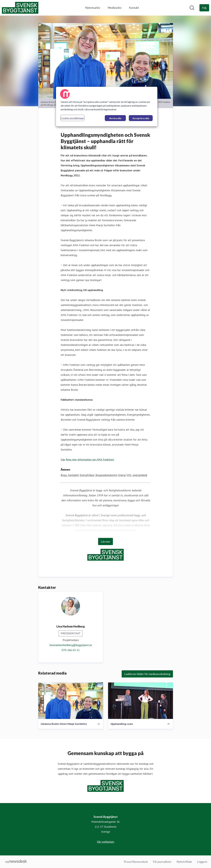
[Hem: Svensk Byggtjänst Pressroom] (20, 8)
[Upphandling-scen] (141, 701)
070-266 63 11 (71, 650)
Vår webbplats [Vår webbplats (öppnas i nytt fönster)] (106, 842)
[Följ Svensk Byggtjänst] (204, 8)
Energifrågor (87, 475)
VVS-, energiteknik (137, 475)
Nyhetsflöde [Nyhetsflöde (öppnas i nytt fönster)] (184, 862)
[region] (107, 107)
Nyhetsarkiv (93, 8)
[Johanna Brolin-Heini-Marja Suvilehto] (71, 701)
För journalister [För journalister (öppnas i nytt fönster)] (162, 862)
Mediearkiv (115, 8)
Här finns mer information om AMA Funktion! (87, 459)
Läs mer (105, 541)
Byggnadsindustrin (106, 475)
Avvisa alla (115, 118)
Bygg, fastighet (70, 475)
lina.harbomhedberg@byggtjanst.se (71, 645)
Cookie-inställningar (72, 118)
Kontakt (134, 8)
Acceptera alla (141, 118)
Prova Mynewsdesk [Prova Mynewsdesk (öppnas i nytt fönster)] (136, 862)
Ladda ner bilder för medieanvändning (147, 674)
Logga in (202, 862)
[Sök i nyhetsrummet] (192, 8)
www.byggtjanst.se (125, 530)
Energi (122, 475)
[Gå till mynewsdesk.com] (16, 862)
